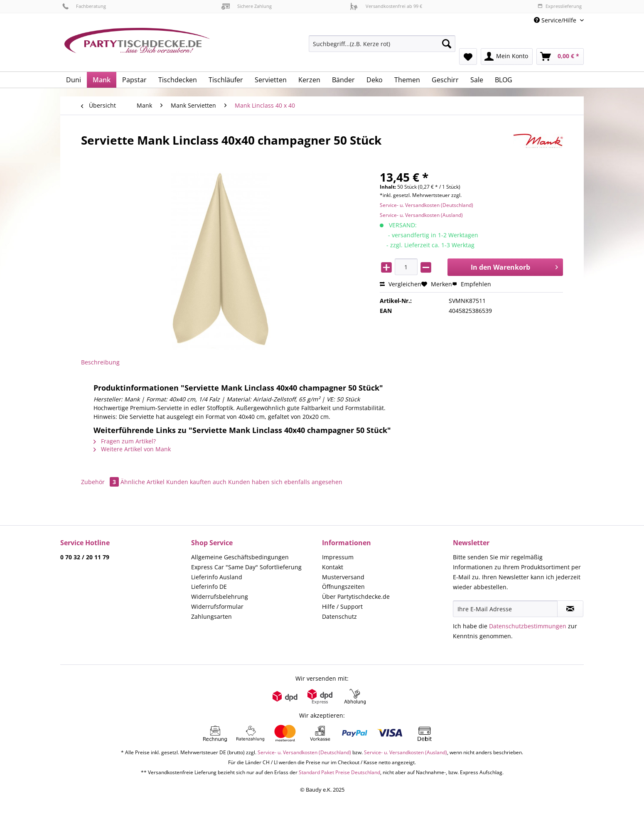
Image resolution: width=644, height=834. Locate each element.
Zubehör (101, 482)
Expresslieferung (560, 6)
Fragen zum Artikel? (125, 441)
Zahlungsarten (211, 616)
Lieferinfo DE (209, 587)
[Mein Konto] (507, 57)
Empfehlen (472, 284)
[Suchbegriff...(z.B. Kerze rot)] (382, 44)
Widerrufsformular (217, 606)
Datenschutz (339, 616)
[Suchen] (447, 44)
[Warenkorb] (560, 57)
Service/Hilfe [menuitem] (556, 20)
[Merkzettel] (468, 57)
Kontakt (333, 567)
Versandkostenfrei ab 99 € (386, 6)
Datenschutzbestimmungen (528, 626)
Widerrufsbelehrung (220, 597)
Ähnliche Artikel (143, 482)
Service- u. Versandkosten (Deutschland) (426, 205)
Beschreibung (100, 362)
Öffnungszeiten (343, 587)
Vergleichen (401, 284)
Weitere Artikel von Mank (132, 449)
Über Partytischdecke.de (356, 597)
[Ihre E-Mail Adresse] (505, 609)
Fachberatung (84, 6)
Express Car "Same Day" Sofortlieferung (246, 567)
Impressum (338, 557)
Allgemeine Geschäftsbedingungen (240, 557)
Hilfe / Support (342, 606)
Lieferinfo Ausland (217, 577)
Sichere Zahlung (247, 6)
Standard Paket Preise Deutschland (339, 772)
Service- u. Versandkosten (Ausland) (421, 215)
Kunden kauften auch (196, 482)
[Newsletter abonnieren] (570, 609)
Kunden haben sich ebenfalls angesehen (285, 482)
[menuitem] (382, 48)
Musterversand (343, 577)
